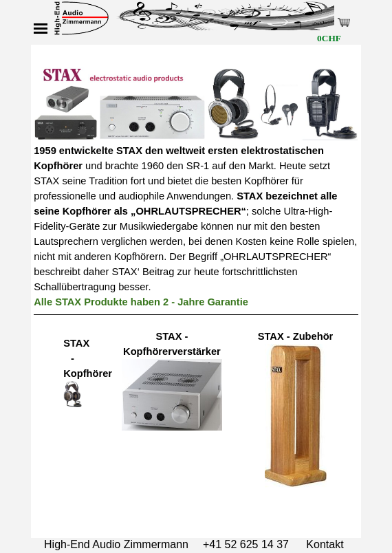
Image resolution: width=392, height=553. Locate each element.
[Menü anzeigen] (41, 28)
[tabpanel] (196, 183)
